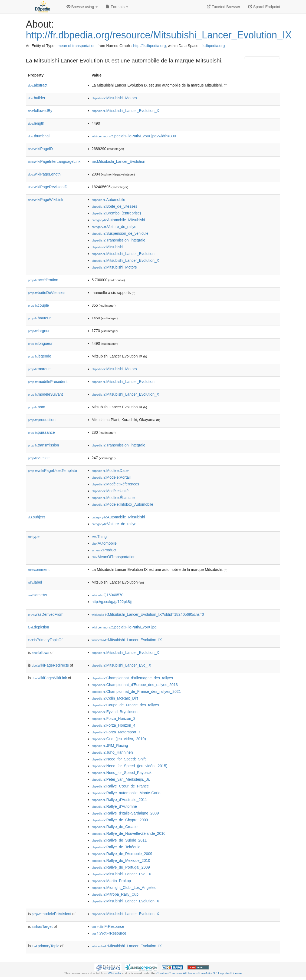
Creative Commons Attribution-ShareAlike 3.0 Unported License (199, 973)
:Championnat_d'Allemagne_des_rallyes (132, 678)
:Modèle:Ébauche (113, 498)
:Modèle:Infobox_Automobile (123, 504)
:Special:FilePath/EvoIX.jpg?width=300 (134, 136)
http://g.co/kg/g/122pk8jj (112, 602)
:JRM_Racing (110, 746)
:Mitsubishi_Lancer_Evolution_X (126, 111)
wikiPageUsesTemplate (53, 471)
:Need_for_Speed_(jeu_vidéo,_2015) (130, 766)
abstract (38, 85)
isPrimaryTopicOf (45, 640)
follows (41, 653)
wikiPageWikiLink (46, 200)
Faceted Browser (223, 7)
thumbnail (39, 136)
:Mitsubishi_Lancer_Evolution (119, 161)
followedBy (40, 111)
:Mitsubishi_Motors (114, 98)
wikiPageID (41, 149)
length (36, 123)
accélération (43, 280)
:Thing (99, 537)
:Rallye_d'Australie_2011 (119, 800)
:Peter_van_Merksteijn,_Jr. (121, 779)
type (34, 537)
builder (37, 98)
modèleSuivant (46, 394)
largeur (39, 331)
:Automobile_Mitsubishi (118, 220)
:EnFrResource (108, 926)
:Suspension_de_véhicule (120, 233)
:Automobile (108, 200)
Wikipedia (115, 973)
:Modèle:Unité (110, 491)
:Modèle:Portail (111, 477)
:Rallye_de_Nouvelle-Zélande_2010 (129, 833)
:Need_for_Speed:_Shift (119, 759)
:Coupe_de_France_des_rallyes (125, 705)
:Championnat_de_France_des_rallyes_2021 (136, 691)
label (35, 582)
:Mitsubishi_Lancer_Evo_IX (121, 665)
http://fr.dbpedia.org (149, 46)
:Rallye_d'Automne (114, 806)
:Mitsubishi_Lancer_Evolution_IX (127, 640)
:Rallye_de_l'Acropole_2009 (122, 854)
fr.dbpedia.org (213, 46)
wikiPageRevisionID (48, 187)
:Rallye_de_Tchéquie (116, 847)
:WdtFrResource (109, 933)
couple (39, 305)
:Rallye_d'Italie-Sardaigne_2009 (125, 813)
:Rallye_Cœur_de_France (120, 786)
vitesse (39, 458)
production (42, 420)
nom (37, 407)
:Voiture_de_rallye (114, 227)
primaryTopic (46, 946)
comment (39, 570)
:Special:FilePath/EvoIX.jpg (124, 627)
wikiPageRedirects (50, 665)
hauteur (40, 318)
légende (40, 356)
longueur (40, 343)
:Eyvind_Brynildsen (115, 712)
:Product (104, 550)
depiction (39, 627)
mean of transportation (77, 46)
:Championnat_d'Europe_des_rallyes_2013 (135, 685)
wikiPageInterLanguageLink (54, 161)
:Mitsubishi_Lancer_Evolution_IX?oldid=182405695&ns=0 (148, 614)
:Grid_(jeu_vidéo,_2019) (119, 739)
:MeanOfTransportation (114, 557)
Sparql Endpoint (264, 7)
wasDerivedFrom (46, 614)
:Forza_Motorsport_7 (116, 732)
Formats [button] (117, 7)
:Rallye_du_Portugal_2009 (121, 867)
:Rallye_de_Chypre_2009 (120, 820)
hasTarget (42, 926)
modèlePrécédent (48, 382)
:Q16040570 (108, 595)
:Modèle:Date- (110, 471)
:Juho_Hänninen (112, 752)
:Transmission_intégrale (119, 240)
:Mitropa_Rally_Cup (115, 894)
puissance (42, 432)
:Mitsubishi (108, 247)
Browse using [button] (82, 7)
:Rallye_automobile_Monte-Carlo (126, 793)
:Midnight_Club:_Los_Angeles (124, 888)
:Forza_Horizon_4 (114, 725)
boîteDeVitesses (47, 293)
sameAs (38, 595)
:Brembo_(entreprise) (116, 213)
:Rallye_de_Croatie (115, 827)
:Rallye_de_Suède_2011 (119, 840)
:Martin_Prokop (111, 881)
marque (40, 369)
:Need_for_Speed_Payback (122, 773)
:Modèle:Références (116, 484)
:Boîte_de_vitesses (115, 206)
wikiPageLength (45, 174)
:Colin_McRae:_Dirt (115, 698)
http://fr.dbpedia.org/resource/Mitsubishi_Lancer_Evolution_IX (159, 35)
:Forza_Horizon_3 (114, 719)
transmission (44, 445)
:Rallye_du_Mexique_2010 (121, 860)
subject (37, 517)
